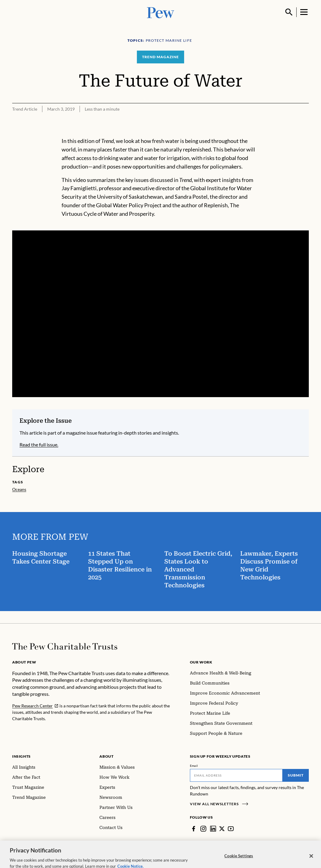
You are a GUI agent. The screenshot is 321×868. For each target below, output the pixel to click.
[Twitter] (222, 829)
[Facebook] (194, 829)
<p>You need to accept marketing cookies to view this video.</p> (160, 314)
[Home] (65, 646)
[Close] (311, 860)
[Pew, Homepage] (161, 12)
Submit (296, 775)
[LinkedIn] (213, 829)
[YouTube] (231, 829)
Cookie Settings (239, 860)
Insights (21, 756)
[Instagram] (203, 829)
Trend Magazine (160, 57)
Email (194, 766)
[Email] (236, 775)
